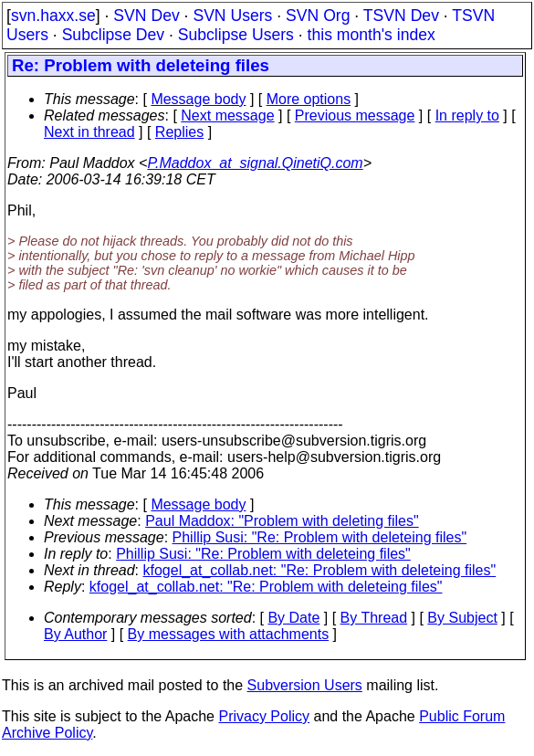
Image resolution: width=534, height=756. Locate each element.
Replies (179, 132)
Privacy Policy (264, 716)
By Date (293, 618)
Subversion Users (305, 685)
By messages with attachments (229, 634)
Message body (198, 99)
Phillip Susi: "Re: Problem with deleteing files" (320, 537)
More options (309, 99)
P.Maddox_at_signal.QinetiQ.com (255, 163)
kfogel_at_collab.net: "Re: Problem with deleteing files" (320, 570)
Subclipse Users (236, 35)
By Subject (462, 618)
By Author (75, 634)
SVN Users (232, 16)
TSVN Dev (401, 16)
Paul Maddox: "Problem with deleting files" (282, 521)
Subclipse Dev (113, 35)
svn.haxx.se (53, 16)
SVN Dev (146, 16)
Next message (227, 115)
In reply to (467, 115)
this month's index (372, 35)
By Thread (374, 618)
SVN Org (318, 16)
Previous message (355, 115)
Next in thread (89, 132)
